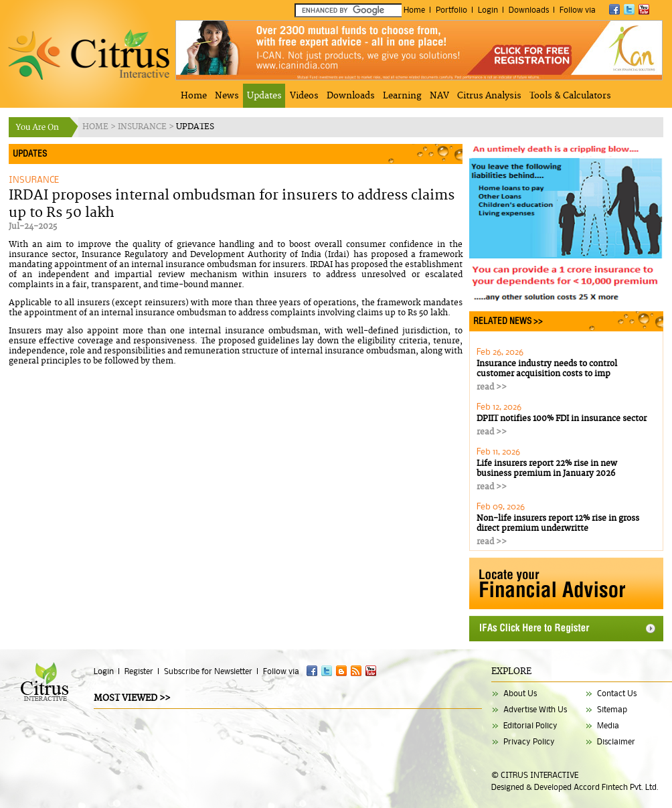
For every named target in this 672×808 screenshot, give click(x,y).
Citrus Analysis (489, 96)
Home (414, 10)
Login (488, 10)
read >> (492, 387)
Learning (402, 96)
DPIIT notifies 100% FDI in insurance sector (562, 419)
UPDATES (195, 127)
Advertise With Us (535, 709)
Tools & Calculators (570, 96)
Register (139, 671)
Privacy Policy (529, 741)
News (227, 96)
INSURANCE (143, 127)
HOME (96, 127)
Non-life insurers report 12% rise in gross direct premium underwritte (558, 523)
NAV (439, 96)
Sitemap (612, 709)
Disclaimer (616, 741)
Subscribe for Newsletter (208, 671)
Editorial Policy (530, 725)
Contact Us (617, 693)
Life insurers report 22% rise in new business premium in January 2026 (547, 469)
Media (608, 725)
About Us (520, 693)
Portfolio (451, 10)
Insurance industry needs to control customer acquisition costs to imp (547, 369)
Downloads (529, 10)
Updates (264, 96)
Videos (304, 96)
